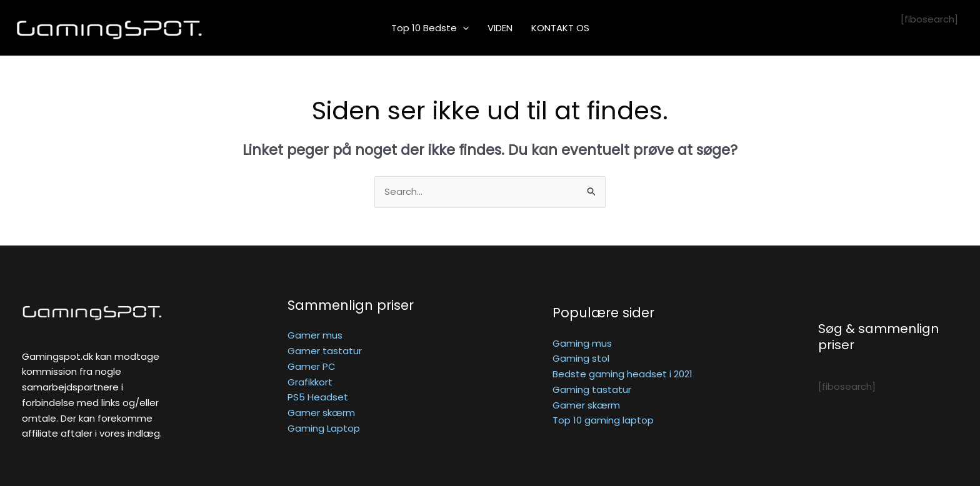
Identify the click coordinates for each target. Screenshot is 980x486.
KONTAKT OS (560, 28)
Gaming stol (581, 358)
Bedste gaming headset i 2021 (622, 374)
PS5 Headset (318, 397)
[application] (463, 28)
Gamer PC (312, 366)
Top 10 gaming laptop (603, 420)
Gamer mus (315, 335)
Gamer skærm (321, 413)
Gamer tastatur (325, 351)
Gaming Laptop (324, 428)
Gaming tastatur (592, 389)
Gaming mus (582, 343)
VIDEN (500, 28)
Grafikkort (310, 382)
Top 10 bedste (430, 28)
